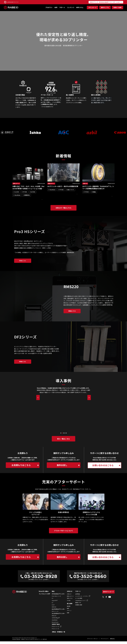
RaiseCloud (53, 625)
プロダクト (49, 7)
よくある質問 (77, 601)
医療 (66, 615)
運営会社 (112, 641)
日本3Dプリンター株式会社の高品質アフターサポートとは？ (105, 2)
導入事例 (67, 606)
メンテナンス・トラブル (80, 599)
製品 (51, 594)
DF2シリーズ (53, 614)
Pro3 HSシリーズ (54, 599)
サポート (62, 7)
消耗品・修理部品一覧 (56, 634)
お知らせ (67, 594)
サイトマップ (104, 641)
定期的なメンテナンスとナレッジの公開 (91, 516)
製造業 (66, 609)
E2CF (51, 607)
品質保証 (75, 597)
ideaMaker (53, 623)
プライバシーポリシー (93, 641)
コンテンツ (71, 7)
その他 (66, 603)
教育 (66, 611)
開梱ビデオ (76, 605)
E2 (50, 605)
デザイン (67, 613)
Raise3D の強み (41, 594)
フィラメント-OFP (42, 596)
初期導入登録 (77, 607)
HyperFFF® (53, 603)
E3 (50, 601)
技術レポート (68, 599)
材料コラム (80, 7)
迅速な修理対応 (63, 515)
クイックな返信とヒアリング (36, 516)
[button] (61, 436)
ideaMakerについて (78, 603)
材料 (56, 7)
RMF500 (52, 610)
